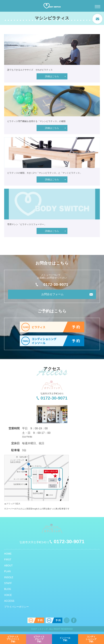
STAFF (8, 583)
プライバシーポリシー (17, 607)
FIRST (8, 560)
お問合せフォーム (52, 294)
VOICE (8, 595)
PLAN (7, 571)
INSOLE (9, 577)
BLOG (8, 589)
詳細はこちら (52, 76)
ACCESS (9, 601)
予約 (13, 639)
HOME (8, 554)
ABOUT (8, 566)
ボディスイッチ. (41, 629)
